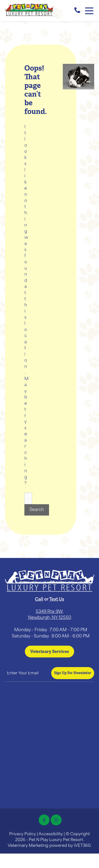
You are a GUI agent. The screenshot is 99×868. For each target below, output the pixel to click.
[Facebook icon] (44, 820)
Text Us (57, 600)
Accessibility (51, 834)
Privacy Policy (23, 834)
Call (39, 600)
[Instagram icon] (56, 820)
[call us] (77, 11)
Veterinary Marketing (28, 846)
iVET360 (82, 846)
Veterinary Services (49, 651)
